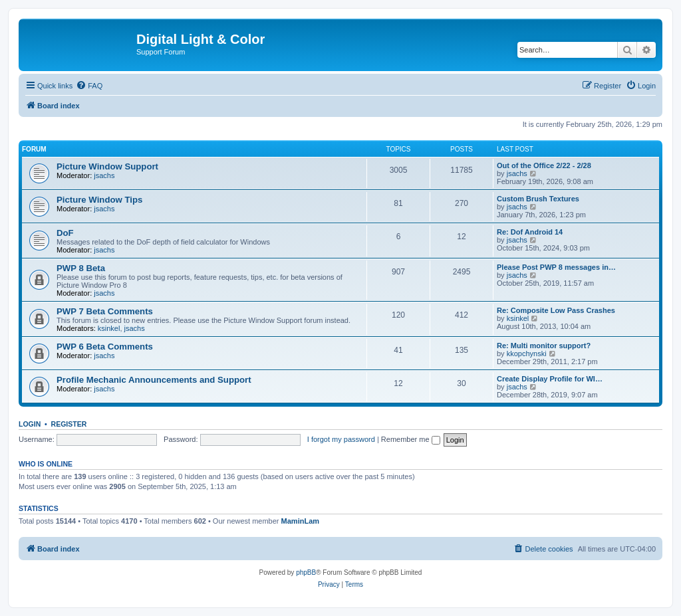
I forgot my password (341, 439)
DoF (65, 233)
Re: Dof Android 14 (530, 232)
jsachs (104, 175)
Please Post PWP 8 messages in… (556, 267)
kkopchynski (527, 354)
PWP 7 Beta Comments (105, 311)
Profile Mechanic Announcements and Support (154, 380)
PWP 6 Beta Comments (105, 347)
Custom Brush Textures (538, 199)
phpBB (306, 572)
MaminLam (300, 521)
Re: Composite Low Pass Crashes (556, 310)
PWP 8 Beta (81, 268)
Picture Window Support (107, 166)
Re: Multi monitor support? (544, 346)
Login (30, 424)
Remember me (411, 439)
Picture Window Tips (99, 200)
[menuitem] (89, 86)
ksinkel (109, 328)
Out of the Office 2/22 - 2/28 (544, 165)
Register (69, 424)
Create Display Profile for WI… (550, 379)
